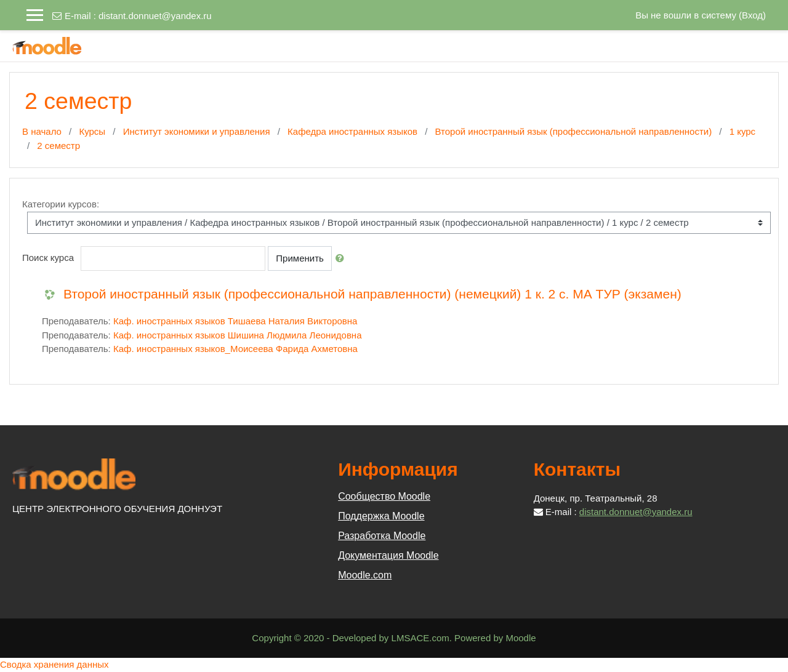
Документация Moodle (388, 555)
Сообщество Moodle (384, 496)
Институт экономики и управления (197, 131)
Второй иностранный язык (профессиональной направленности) (574, 131)
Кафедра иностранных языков (352, 131)
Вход (752, 15)
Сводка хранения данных (54, 664)
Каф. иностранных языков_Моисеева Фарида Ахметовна (235, 349)
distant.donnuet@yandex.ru (155, 16)
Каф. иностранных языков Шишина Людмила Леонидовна (238, 335)
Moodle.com (365, 575)
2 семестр (58, 146)
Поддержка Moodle (381, 516)
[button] (342, 259)
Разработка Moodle (382, 536)
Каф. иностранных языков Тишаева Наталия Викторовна (235, 321)
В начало (42, 131)
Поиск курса (48, 258)
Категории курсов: (61, 204)
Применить (300, 258)
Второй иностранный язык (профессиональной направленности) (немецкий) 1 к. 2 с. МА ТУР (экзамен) (372, 294)
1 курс (742, 131)
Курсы (92, 131)
